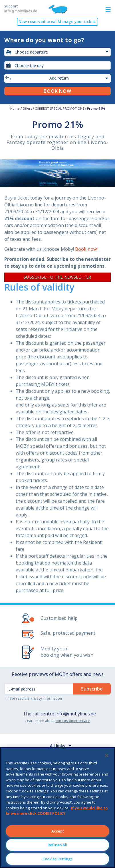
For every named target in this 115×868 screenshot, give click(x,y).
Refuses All (57, 845)
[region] (57, 808)
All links (57, 746)
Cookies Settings (57, 859)
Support (21, 9)
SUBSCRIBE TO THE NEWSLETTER (57, 277)
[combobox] (57, 65)
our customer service (73, 721)
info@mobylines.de (76, 714)
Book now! (86, 249)
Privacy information (46, 698)
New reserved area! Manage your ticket (57, 21)
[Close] (107, 755)
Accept (58, 831)
